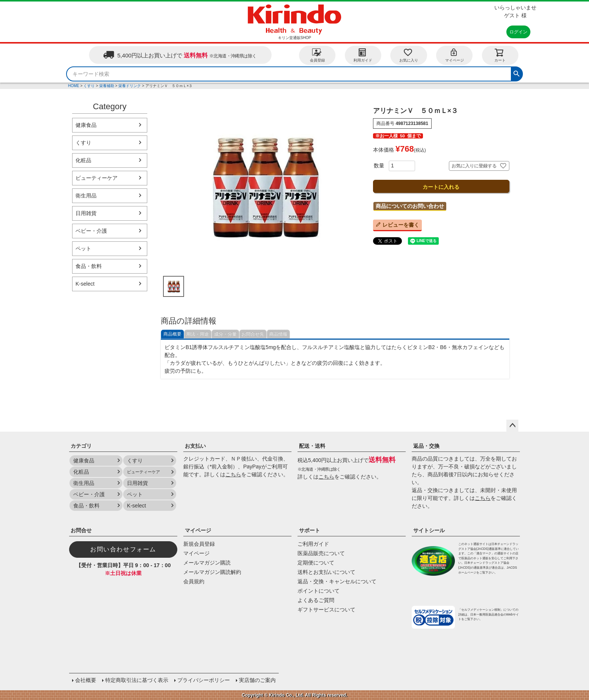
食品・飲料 (89, 266)
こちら (233, 474)
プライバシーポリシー (204, 680)
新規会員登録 (199, 544)
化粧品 (83, 160)
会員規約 (194, 581)
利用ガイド (363, 55)
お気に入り (409, 55)
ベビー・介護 (91, 231)
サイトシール (429, 530)
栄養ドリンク (130, 86)
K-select (85, 284)
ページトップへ (512, 426)
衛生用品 (86, 196)
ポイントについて (319, 591)
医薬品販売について (321, 553)
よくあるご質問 (316, 600)
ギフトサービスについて (326, 610)
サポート (310, 530)
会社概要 (86, 680)
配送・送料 (312, 446)
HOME (74, 86)
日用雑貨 (86, 213)
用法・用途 (198, 334)
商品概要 (172, 334)
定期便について (316, 563)
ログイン (518, 32)
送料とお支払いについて (326, 572)
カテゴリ (81, 446)
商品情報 (278, 334)
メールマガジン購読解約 (212, 572)
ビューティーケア (97, 178)
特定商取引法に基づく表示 (137, 680)
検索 (517, 73)
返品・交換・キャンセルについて (337, 581)
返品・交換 (426, 446)
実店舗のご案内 (257, 680)
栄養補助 (107, 86)
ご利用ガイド (313, 544)
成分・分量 (225, 334)
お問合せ (81, 530)
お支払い (195, 446)
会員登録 (317, 55)
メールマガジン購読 (207, 563)
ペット (83, 248)
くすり (89, 86)
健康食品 (86, 125)
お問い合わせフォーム (123, 549)
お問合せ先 (253, 334)
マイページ (455, 55)
